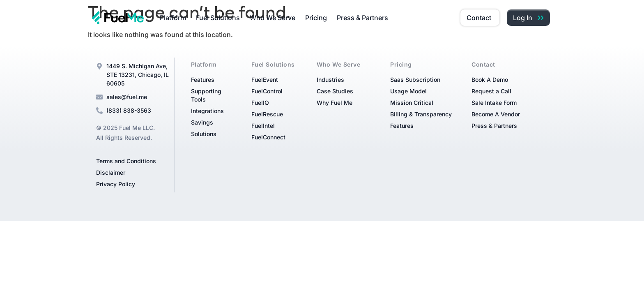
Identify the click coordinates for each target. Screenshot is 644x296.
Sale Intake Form (494, 103)
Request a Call (491, 91)
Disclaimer (111, 172)
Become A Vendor (496, 114)
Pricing (316, 18)
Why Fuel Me (335, 103)
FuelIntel (263, 126)
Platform (173, 18)
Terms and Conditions (126, 161)
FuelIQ (260, 103)
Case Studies (335, 91)
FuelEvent (265, 80)
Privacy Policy (116, 184)
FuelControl (267, 91)
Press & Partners (362, 18)
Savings (202, 122)
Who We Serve (273, 18)
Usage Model (408, 91)
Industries (330, 80)
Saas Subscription (415, 80)
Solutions (204, 134)
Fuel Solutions (218, 18)
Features (203, 80)
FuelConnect (268, 137)
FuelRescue (267, 114)
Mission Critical (412, 103)
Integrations (207, 111)
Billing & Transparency (421, 114)
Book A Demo (490, 80)
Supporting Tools (206, 95)
